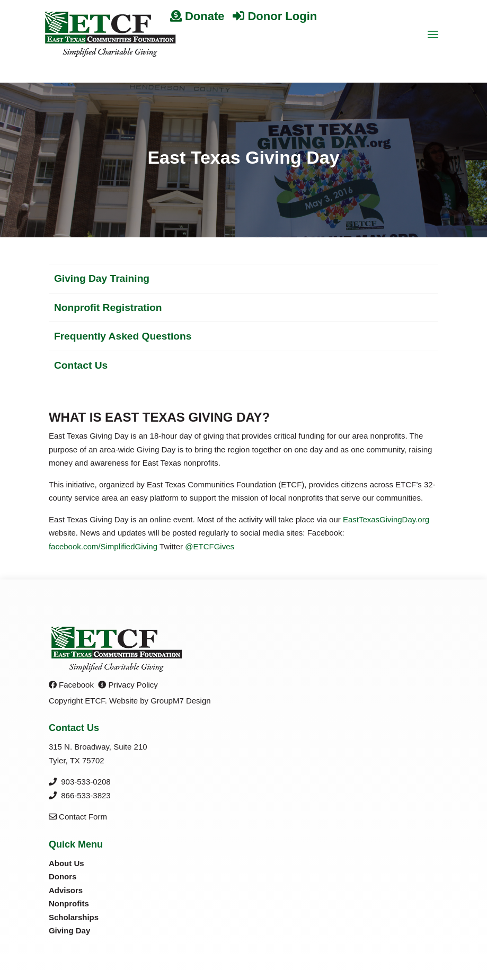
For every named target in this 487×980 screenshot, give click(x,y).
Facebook (71, 685)
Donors (63, 876)
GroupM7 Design (180, 701)
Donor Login (275, 16)
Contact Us (81, 365)
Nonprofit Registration (108, 308)
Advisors (66, 890)
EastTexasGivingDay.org (386, 519)
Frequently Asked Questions (123, 336)
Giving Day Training (102, 278)
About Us (67, 863)
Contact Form (78, 817)
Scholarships (74, 917)
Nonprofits (69, 903)
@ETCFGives (210, 546)
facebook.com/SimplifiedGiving (103, 546)
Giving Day (69, 930)
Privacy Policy (128, 685)
